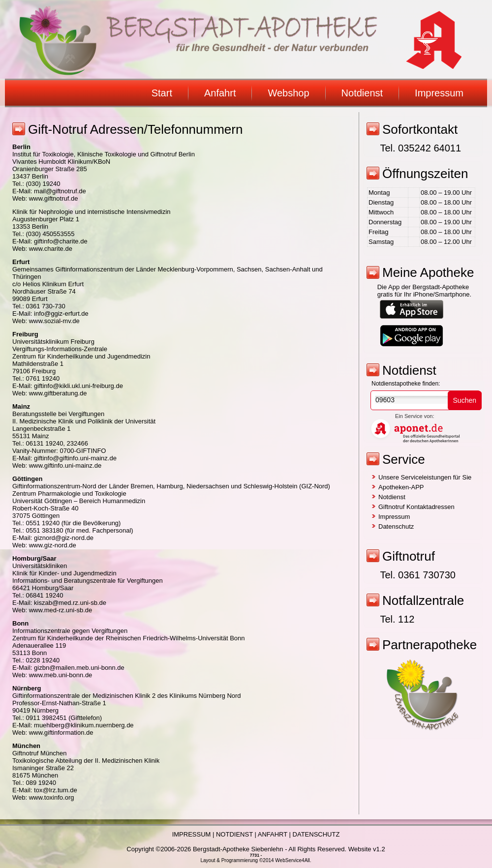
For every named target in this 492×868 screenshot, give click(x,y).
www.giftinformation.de (61, 733)
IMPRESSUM (192, 834)
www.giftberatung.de (58, 393)
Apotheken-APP (401, 487)
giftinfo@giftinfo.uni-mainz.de (75, 458)
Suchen (465, 400)
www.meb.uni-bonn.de (61, 675)
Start (162, 93)
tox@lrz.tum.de (56, 790)
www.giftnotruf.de (54, 198)
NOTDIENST (234, 834)
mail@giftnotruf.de (60, 191)
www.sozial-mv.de (54, 321)
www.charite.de (51, 249)
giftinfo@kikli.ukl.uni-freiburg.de (78, 386)
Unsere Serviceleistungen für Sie (425, 477)
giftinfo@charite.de (61, 241)
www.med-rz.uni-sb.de (61, 610)
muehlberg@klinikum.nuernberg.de (84, 725)
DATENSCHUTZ (316, 834)
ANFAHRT (273, 834)
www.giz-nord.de (53, 545)
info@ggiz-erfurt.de (61, 314)
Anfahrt (220, 93)
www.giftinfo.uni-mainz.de (65, 465)
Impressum (439, 93)
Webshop (288, 93)
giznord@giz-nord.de (64, 538)
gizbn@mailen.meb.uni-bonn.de (79, 668)
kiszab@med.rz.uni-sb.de (70, 603)
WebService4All (292, 860)
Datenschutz (396, 526)
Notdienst (362, 93)
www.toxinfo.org (52, 797)
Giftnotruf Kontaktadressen (416, 507)
